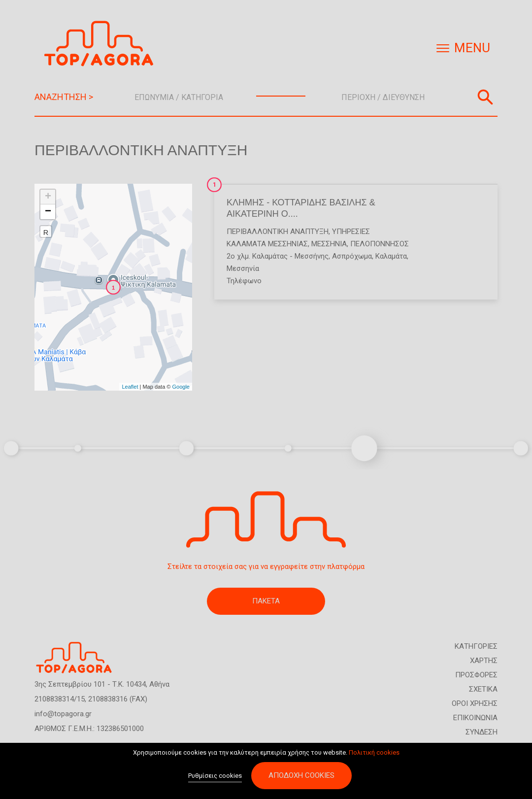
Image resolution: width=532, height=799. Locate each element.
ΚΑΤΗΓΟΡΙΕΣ (476, 646)
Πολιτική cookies (374, 753)
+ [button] (48, 197)
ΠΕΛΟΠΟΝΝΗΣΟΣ (380, 244)
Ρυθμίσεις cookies (215, 777)
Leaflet (130, 387)
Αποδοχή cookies (301, 776)
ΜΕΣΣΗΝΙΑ (329, 244)
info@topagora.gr (63, 714)
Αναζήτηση (485, 97)
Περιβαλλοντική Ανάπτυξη (278, 232)
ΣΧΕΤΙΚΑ (483, 689)
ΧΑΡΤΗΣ (484, 661)
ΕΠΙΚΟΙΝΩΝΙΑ (475, 718)
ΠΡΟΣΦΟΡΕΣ (476, 675)
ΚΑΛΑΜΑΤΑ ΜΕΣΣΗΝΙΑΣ (267, 244)
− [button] (48, 212)
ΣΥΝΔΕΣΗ (482, 732)
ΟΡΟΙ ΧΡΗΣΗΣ (475, 703)
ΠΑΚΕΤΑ (266, 601)
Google (181, 387)
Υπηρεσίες (351, 232)
